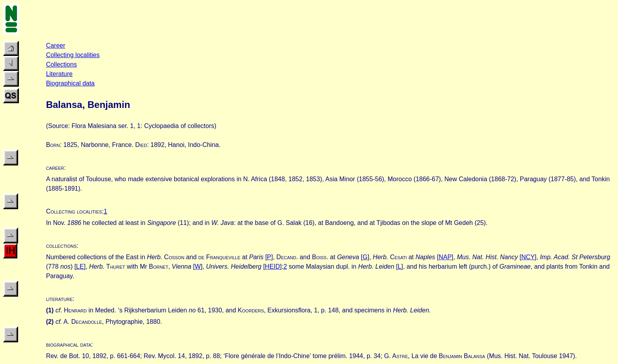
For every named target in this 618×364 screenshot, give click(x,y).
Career (56, 45)
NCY (528, 257)
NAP (445, 257)
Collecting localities (73, 55)
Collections (61, 64)
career (55, 168)
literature (60, 299)
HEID (272, 266)
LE (80, 266)
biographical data (69, 344)
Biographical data (71, 83)
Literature (60, 74)
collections (61, 246)
